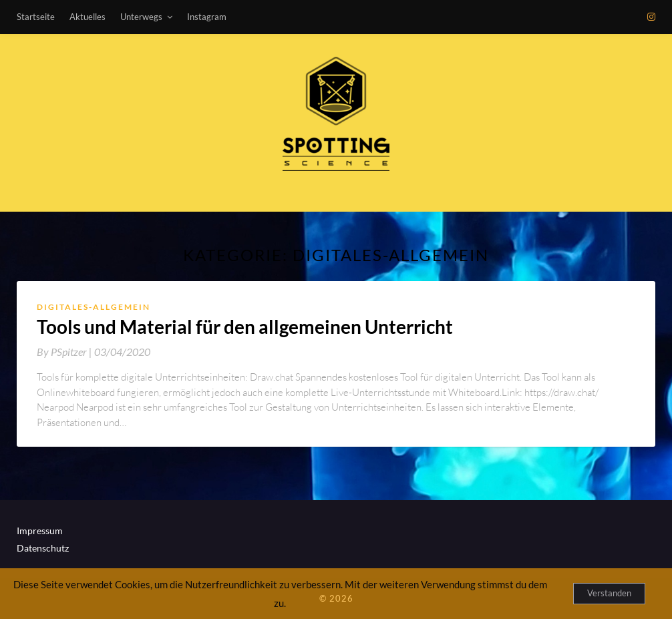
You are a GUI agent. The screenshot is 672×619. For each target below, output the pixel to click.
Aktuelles (88, 17)
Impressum (40, 531)
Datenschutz (43, 548)
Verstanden (609, 593)
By (65, 352)
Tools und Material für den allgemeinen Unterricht (245, 327)
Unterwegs (141, 17)
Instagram (207, 17)
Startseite (36, 17)
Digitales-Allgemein (94, 307)
